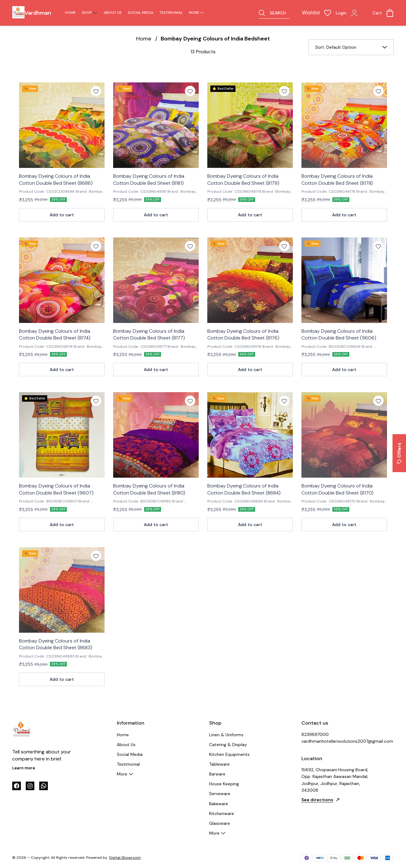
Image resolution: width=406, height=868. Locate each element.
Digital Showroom (125, 858)
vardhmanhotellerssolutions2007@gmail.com (335, 741)
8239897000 (315, 734)
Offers (399, 453)
